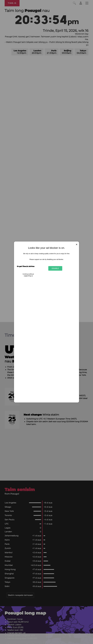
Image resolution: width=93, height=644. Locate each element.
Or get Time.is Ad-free (26, 266)
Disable (55, 268)
